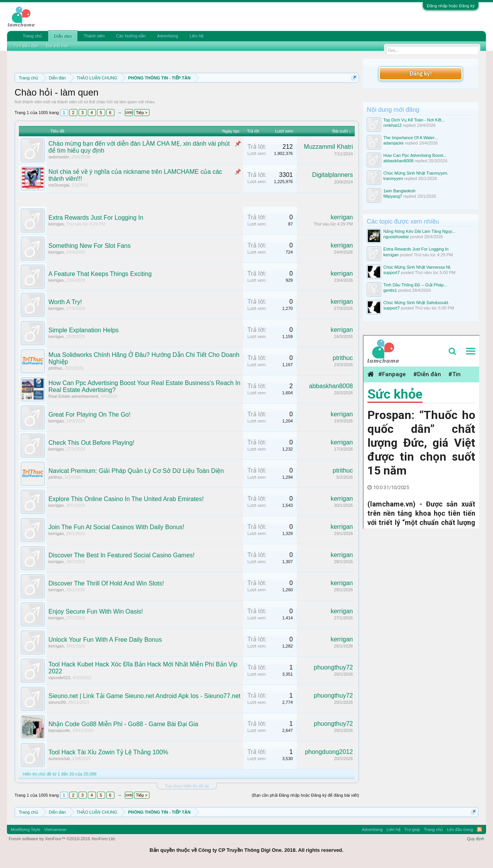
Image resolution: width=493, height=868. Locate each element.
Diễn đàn (63, 36)
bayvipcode (59, 730)
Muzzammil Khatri (328, 147)
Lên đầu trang (460, 829)
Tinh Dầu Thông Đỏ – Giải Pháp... (415, 285)
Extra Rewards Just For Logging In (96, 218)
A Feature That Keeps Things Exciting (100, 274)
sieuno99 (57, 702)
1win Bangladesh (399, 191)
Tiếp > (142, 113)
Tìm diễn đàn (26, 46)
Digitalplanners (332, 175)
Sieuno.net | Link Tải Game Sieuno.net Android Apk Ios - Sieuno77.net (145, 696)
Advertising (168, 36)
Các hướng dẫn (131, 36)
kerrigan (56, 224)
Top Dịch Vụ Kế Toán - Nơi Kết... (414, 120)
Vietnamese (55, 829)
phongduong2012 (329, 752)
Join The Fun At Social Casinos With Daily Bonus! (117, 527)
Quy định (476, 839)
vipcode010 (59, 678)
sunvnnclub (59, 759)
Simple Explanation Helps (84, 330)
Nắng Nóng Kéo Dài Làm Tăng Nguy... (419, 231)
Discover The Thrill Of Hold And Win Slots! (106, 583)
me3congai (59, 185)
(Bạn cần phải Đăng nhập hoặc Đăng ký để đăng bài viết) (306, 795)
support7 (392, 273)
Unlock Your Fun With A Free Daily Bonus (105, 640)
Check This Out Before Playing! (91, 443)
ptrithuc (55, 368)
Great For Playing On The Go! (90, 415)
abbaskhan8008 (331, 386)
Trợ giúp (412, 829)
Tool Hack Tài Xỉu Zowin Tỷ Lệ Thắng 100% (108, 752)
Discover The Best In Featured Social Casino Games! (122, 555)
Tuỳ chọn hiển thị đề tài (187, 786)
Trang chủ (32, 36)
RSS (480, 829)
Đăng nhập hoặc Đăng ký (451, 6)
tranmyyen (393, 178)
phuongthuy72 (333, 667)
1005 (129, 113)
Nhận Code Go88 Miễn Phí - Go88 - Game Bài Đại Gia (123, 724)
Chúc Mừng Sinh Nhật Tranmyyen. (416, 173)
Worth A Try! (65, 302)
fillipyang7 (393, 196)
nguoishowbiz (396, 237)
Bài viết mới (57, 46)
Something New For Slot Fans (90, 246)
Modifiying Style (26, 829)
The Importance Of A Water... (410, 138)
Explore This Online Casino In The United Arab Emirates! (126, 499)
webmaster (59, 157)
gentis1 (390, 290)
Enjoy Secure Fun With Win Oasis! (96, 611)
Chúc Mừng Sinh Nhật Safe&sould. (416, 303)
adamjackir (393, 143)
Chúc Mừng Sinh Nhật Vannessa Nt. (417, 267)
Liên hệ (196, 36)
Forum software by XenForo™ (62, 839)
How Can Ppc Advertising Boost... (415, 155)
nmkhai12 (392, 125)
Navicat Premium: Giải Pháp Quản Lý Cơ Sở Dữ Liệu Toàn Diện (136, 471)
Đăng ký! (421, 73)
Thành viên (94, 36)
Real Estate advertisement (73, 396)
